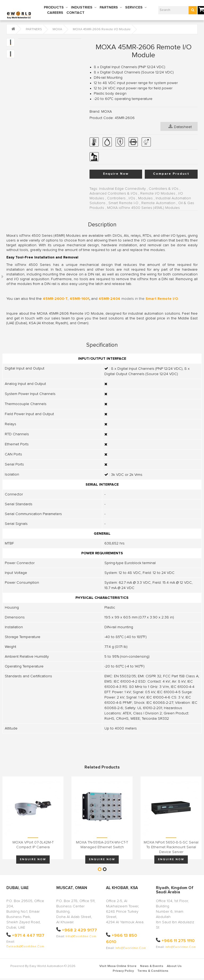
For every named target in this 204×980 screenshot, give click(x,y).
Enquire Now (116, 174)
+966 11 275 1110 (178, 941)
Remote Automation (158, 203)
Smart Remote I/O (162, 299)
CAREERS (55, 13)
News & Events (152, 966)
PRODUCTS (54, 7)
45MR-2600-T (55, 299)
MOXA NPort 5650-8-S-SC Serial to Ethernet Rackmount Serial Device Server (171, 847)
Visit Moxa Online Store (118, 966)
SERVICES (134, 7)
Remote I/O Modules (158, 194)
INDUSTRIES (82, 7)
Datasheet (180, 126)
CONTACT (75, 13)
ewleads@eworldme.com (25, 947)
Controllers (116, 198)
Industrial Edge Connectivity (122, 189)
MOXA (57, 29)
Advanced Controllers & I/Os (113, 194)
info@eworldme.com (81, 937)
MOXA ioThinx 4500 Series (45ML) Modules (143, 208)
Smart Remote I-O (123, 203)
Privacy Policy (123, 971)
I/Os (132, 198)
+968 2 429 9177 (79, 930)
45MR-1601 (79, 299)
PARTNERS (109, 7)
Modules (145, 198)
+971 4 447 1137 (28, 935)
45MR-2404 (109, 299)
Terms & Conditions (153, 971)
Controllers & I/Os (164, 189)
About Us (174, 966)
